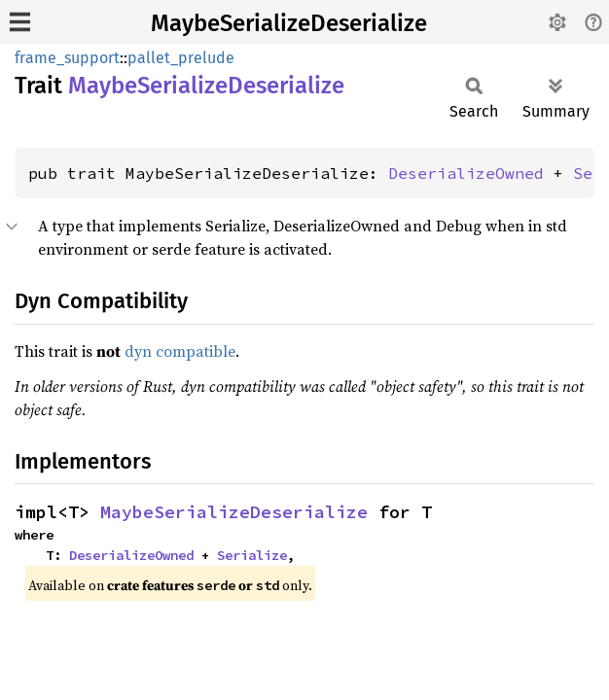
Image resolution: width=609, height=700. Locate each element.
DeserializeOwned (466, 173)
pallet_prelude (181, 58)
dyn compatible (180, 351)
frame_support (67, 58)
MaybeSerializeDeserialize (289, 23)
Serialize (252, 555)
